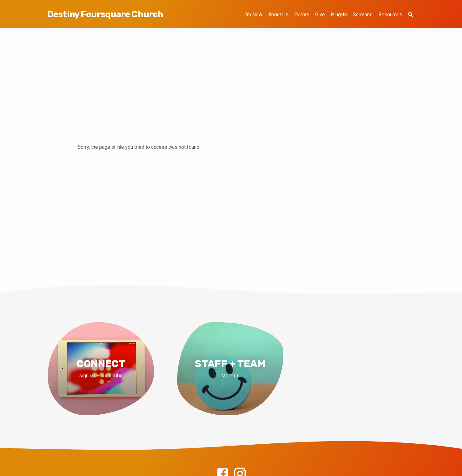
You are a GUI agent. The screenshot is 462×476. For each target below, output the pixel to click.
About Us (278, 15)
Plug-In (339, 15)
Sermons (363, 15)
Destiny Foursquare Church (105, 14)
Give (320, 15)
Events (302, 15)
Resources (390, 15)
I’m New (253, 15)
